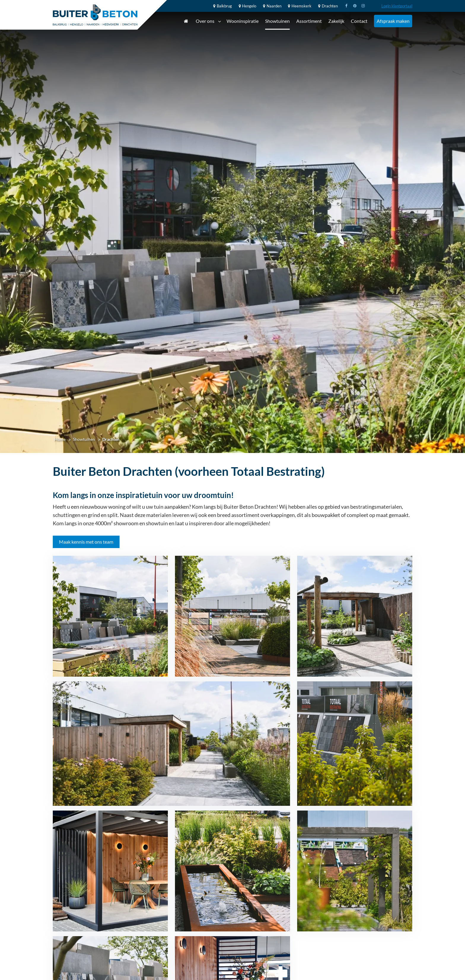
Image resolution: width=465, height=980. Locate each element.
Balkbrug (222, 6)
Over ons (208, 21)
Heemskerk (299, 6)
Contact (359, 21)
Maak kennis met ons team (86, 542)
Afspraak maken (393, 21)
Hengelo (247, 6)
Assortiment (309, 21)
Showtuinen (277, 21)
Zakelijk (336, 21)
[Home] (95, 15)
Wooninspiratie (243, 21)
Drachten (327, 6)
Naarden (271, 6)
